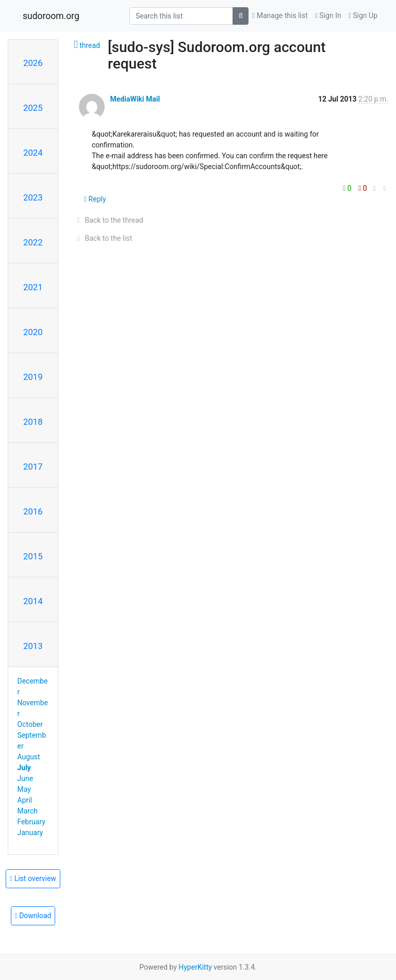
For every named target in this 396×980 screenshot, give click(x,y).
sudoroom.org (51, 16)
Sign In (328, 15)
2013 (33, 646)
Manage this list (280, 15)
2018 (33, 422)
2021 (33, 287)
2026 (33, 63)
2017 (33, 467)
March (28, 811)
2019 (33, 377)
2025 (33, 108)
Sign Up (363, 15)
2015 (33, 556)
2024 (33, 153)
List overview (33, 878)
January (30, 833)
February (31, 822)
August (29, 757)
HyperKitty (195, 967)
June (26, 778)
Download (33, 916)
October (30, 724)
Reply (95, 199)
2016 (33, 511)
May (24, 789)
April (25, 800)
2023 (33, 197)
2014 (33, 601)
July (24, 768)
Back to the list (103, 238)
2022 (33, 242)
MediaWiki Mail (135, 99)
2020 (33, 332)
